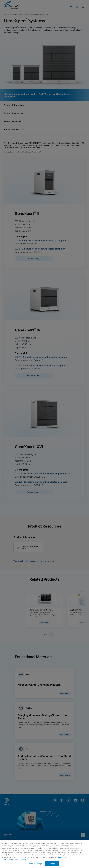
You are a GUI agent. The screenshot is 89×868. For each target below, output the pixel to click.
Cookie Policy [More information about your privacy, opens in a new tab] (63, 857)
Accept (52, 864)
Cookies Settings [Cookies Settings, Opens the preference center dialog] (35, 864)
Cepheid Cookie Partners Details (14, 859)
